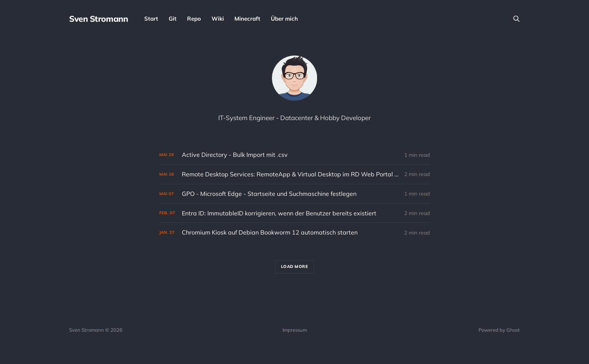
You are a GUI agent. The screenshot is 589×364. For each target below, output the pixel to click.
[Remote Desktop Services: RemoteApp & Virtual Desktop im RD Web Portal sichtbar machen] (294, 174)
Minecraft (247, 19)
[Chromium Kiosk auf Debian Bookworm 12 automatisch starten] (294, 232)
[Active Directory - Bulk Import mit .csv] (294, 155)
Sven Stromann (98, 19)
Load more (295, 266)
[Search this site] (517, 19)
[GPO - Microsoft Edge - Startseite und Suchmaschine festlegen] (294, 194)
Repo (194, 19)
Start (151, 19)
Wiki (218, 19)
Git (173, 19)
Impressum (295, 330)
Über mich (284, 19)
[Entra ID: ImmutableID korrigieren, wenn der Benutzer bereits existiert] (294, 213)
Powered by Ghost (499, 330)
